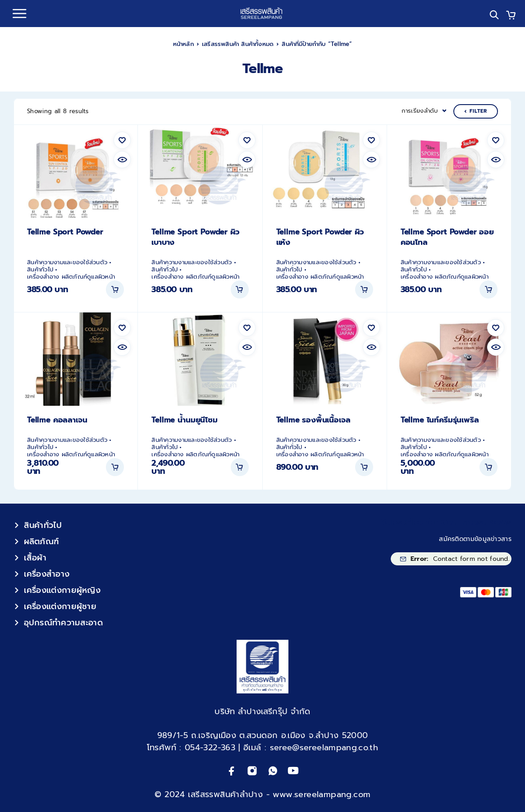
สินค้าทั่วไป (40, 270)
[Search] (494, 15)
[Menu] (19, 14)
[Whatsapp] (273, 771)
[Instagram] (252, 771)
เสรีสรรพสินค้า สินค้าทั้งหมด (238, 44)
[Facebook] (232, 771)
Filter (476, 111)
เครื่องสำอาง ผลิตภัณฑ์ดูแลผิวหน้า (71, 277)
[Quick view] (122, 160)
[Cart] (511, 16)
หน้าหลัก (183, 44)
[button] (115, 289)
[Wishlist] (122, 140)
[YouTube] (293, 771)
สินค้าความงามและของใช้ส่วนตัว (67, 262)
